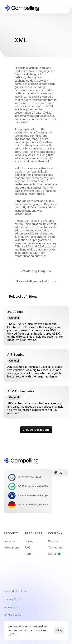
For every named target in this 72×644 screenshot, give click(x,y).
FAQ (28, 547)
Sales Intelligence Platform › (36, 281)
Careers (53, 541)
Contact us (55, 547)
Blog (28, 554)
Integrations (12, 547)
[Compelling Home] (22, 8)
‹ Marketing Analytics (36, 271)
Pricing (29, 541)
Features (9, 541)
